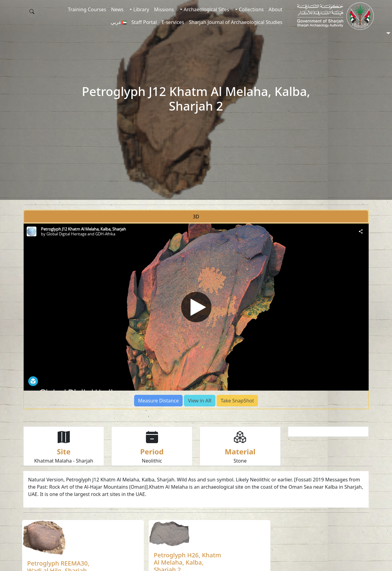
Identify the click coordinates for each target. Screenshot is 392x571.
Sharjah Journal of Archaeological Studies (236, 22)
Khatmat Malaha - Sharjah (64, 461)
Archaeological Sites (206, 9)
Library (141, 9)
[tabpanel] (196, 316)
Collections (251, 9)
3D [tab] (196, 217)
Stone (240, 461)
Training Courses (87, 9)
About (275, 9)
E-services (173, 22)
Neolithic (152, 461)
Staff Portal (144, 22)
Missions (164, 9)
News (117, 9)
